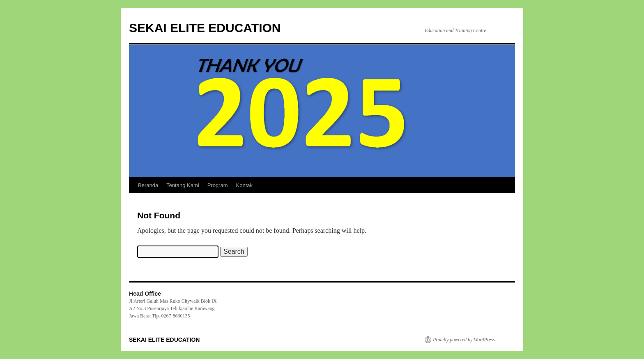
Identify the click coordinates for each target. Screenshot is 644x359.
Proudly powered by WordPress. (465, 340)
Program (218, 185)
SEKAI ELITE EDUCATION (205, 28)
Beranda (148, 185)
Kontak (244, 185)
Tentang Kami (183, 185)
